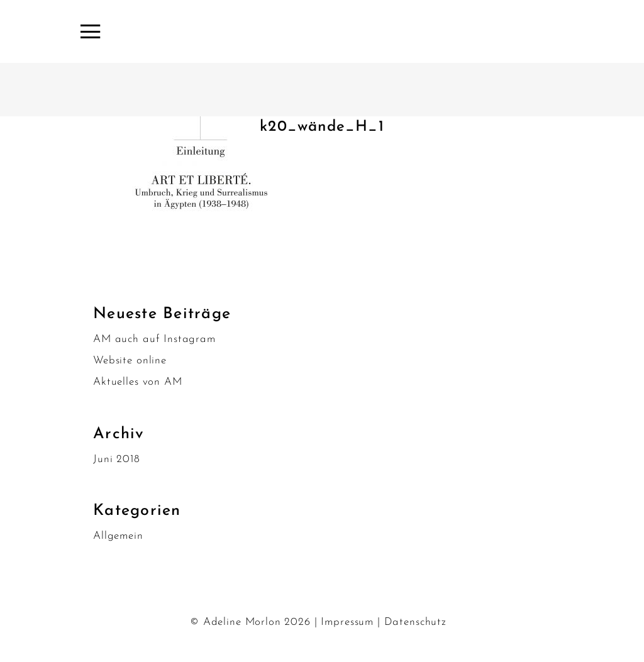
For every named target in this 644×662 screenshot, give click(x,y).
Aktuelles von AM (138, 382)
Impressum (347, 622)
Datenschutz (415, 622)
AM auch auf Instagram (154, 339)
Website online (130, 361)
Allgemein (118, 536)
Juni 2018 (117, 459)
